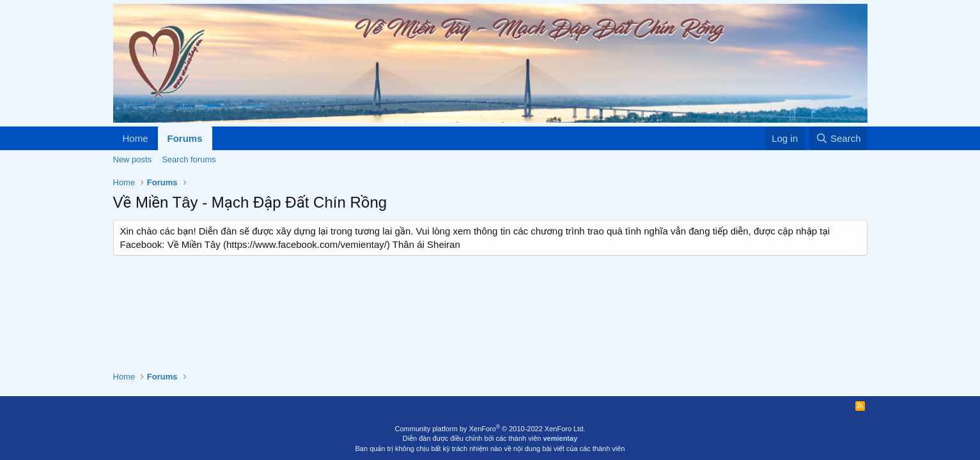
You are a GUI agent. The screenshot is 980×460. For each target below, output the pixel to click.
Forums (185, 138)
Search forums (189, 159)
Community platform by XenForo (490, 429)
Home (136, 138)
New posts (133, 159)
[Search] (838, 138)
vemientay (560, 438)
